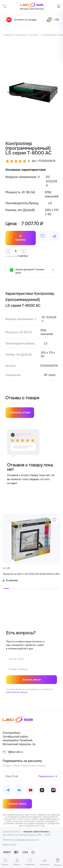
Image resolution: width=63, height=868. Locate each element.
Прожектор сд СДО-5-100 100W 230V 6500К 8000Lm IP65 (31, 574)
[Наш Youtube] (31, 791)
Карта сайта (9, 845)
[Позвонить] (5, 6)
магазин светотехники (36, 832)
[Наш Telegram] (8, 791)
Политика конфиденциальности (21, 840)
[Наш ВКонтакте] (19, 791)
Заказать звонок (31, 680)
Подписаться (46, 776)
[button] (6, 589)
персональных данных (17, 692)
